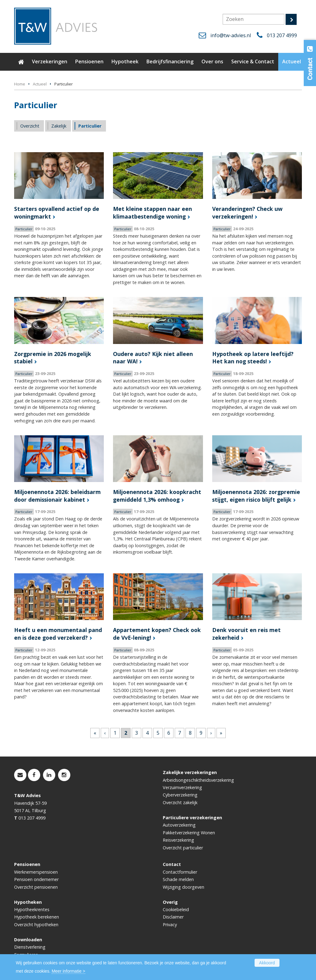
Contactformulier (180, 872)
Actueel (40, 84)
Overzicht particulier (183, 848)
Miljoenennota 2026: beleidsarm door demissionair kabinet (57, 496)
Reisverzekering (178, 840)
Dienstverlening (30, 947)
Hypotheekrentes (32, 909)
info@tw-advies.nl (231, 35)
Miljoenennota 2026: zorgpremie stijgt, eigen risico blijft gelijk (256, 496)
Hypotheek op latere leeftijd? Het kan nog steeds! (253, 358)
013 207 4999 (282, 35)
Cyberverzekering (180, 795)
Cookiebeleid (176, 909)
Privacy (170, 925)
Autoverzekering (179, 825)
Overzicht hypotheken (36, 925)
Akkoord (267, 963)
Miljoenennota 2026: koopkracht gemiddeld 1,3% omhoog (157, 496)
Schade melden (178, 879)
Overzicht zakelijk (180, 802)
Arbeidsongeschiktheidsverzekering (198, 780)
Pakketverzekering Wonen (189, 833)
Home (20, 84)
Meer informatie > (68, 971)
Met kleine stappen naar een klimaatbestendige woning (152, 213)
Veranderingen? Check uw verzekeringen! (247, 213)
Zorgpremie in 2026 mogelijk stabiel (53, 358)
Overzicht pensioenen (36, 887)
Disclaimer (173, 917)
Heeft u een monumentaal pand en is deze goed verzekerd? (58, 634)
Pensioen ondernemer (36, 879)
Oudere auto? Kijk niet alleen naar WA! (153, 358)
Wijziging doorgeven (183, 887)
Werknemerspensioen (36, 872)
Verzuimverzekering (182, 787)
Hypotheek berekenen (37, 917)
